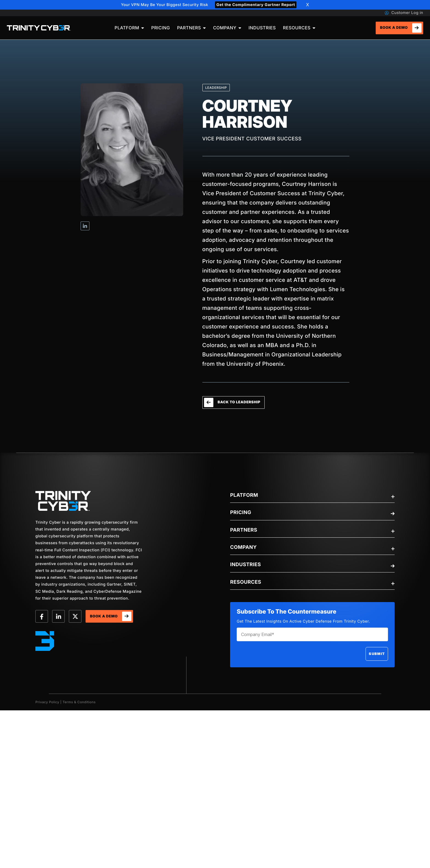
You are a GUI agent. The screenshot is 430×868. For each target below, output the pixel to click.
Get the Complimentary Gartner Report (256, 5)
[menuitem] (129, 28)
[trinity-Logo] (63, 501)
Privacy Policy (47, 702)
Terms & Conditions (79, 702)
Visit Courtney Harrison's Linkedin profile (85, 226)
